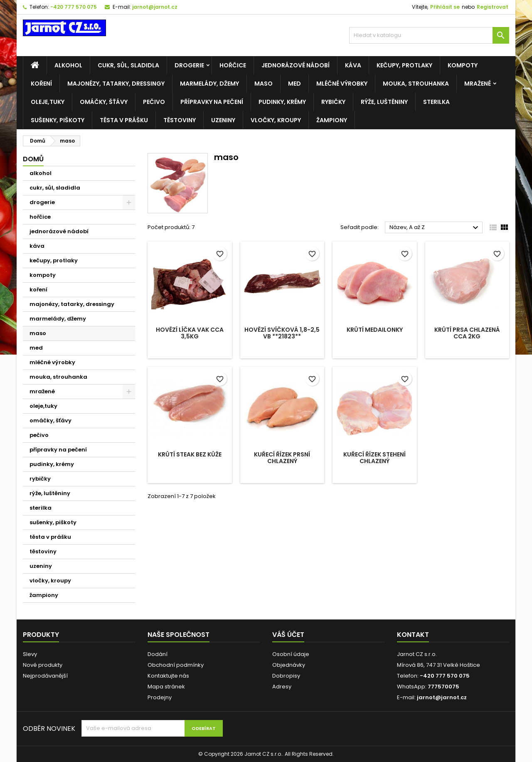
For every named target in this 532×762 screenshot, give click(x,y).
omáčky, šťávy (104, 102)
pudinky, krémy (282, 102)
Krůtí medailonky (375, 330)
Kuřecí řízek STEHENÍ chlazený (374, 458)
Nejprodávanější (45, 676)
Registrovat (493, 7)
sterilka (436, 102)
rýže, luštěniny (384, 102)
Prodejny (160, 697)
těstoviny (180, 120)
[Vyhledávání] (429, 35)
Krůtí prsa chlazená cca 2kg (467, 333)
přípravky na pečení (212, 102)
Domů (33, 159)
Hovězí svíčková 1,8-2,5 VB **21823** (282, 333)
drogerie (189, 65)
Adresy (282, 687)
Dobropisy (286, 676)
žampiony (332, 120)
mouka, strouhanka (416, 84)
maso (264, 84)
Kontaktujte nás (168, 676)
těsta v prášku (124, 120)
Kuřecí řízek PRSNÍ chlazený (282, 458)
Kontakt (413, 635)
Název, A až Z (435, 228)
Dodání (158, 654)
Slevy (30, 654)
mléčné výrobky (342, 84)
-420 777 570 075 (74, 7)
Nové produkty (43, 665)
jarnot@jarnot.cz (155, 7)
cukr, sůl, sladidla (128, 65)
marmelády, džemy (209, 84)
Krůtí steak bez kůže (190, 454)
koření (41, 84)
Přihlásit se (445, 7)
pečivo (154, 102)
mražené (478, 84)
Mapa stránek (166, 687)
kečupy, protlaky (404, 65)
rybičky (333, 102)
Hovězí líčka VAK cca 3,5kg (190, 333)
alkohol (68, 65)
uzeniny (223, 120)
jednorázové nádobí (296, 65)
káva (353, 65)
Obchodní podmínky (176, 665)
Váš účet (288, 635)
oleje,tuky (48, 102)
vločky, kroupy (276, 120)
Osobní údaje (291, 654)
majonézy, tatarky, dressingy (116, 84)
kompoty (463, 65)
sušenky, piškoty (58, 120)
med (294, 84)
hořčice (233, 65)
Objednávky (289, 665)
